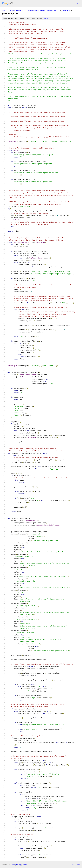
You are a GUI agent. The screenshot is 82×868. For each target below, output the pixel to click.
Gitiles (13, 865)
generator (66, 10)
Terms (25, 865)
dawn (5, 10)
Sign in (78, 3)
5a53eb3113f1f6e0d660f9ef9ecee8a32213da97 (36, 10)
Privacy (19, 865)
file (46, 19)
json (78, 865)
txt (73, 865)
